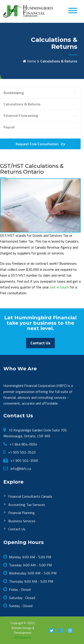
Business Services (22, 521)
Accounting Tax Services (27, 505)
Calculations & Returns (22, 104)
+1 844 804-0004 (23, 444)
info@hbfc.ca (20, 469)
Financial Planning (22, 513)
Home (31, 61)
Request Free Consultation (40, 144)
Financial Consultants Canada (30, 496)
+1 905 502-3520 (21, 452)
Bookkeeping (14, 93)
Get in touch (59, 287)
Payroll (9, 127)
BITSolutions (23, 638)
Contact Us (40, 343)
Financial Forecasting (21, 115)
